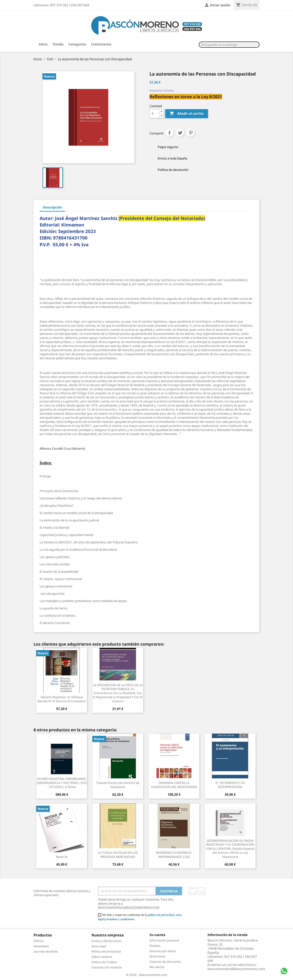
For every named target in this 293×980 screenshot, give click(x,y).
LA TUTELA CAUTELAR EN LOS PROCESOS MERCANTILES (118, 855)
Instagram (202, 891)
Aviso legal (99, 946)
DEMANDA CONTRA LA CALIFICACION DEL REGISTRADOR (174, 785)
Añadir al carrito (187, 114)
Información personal (164, 940)
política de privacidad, (161, 915)
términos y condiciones (120, 919)
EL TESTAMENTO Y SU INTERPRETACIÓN (230, 785)
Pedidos (155, 946)
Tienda (58, 44)
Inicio (43, 44)
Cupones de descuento (165, 962)
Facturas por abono (163, 951)
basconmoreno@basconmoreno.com (236, 969)
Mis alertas (157, 967)
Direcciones (157, 956)
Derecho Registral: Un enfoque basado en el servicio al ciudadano (62, 699)
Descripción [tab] (52, 207)
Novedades (41, 946)
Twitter (193, 891)
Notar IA (62, 857)
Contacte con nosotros (107, 967)
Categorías (77, 44)
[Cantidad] (154, 114)
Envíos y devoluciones (106, 941)
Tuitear (180, 133)
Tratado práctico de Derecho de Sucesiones (118, 785)
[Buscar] (229, 45)
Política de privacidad (106, 951)
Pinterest (191, 133)
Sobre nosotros (102, 957)
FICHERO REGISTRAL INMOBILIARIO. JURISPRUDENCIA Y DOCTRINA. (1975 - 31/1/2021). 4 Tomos (62, 783)
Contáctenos (101, 44)
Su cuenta (157, 935)
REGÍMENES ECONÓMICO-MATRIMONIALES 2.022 (174, 855)
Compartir (169, 133)
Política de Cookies (104, 962)
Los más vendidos (46, 951)
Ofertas (39, 941)
